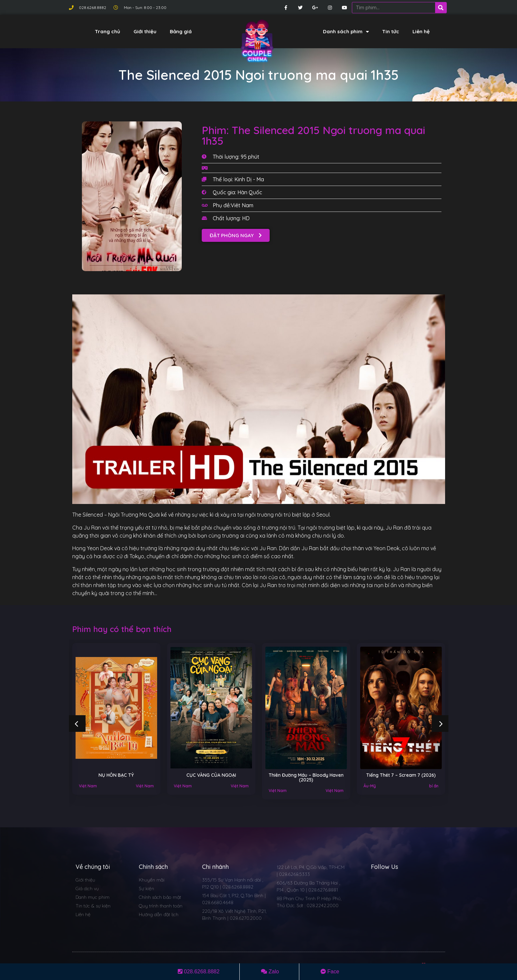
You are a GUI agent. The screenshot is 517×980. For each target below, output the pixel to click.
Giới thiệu (145, 31)
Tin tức (391, 31)
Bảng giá (181, 31)
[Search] (441, 8)
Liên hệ (421, 31)
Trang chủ (108, 31)
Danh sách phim (346, 32)
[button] (236, 235)
